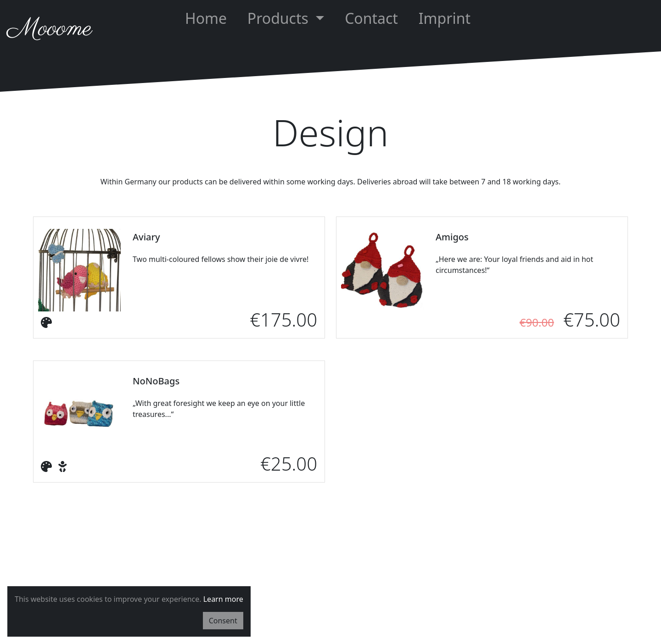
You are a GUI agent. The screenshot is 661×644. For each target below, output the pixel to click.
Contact (371, 18)
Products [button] (280, 18)
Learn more (223, 599)
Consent (223, 621)
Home (206, 18)
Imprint (445, 18)
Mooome (50, 29)
